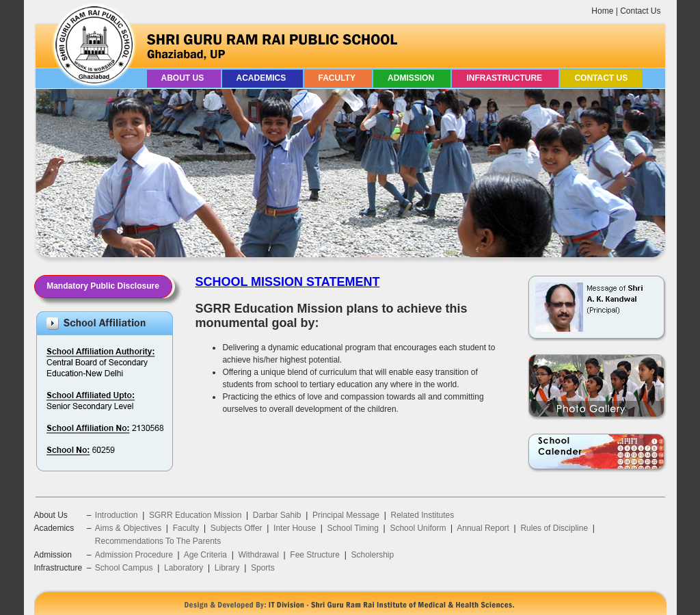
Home (602, 11)
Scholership (372, 555)
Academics (262, 78)
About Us (184, 78)
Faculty (338, 78)
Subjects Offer (237, 528)
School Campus (124, 568)
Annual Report (483, 528)
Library (227, 568)
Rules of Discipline (554, 528)
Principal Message (346, 515)
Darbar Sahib (277, 515)
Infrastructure (505, 78)
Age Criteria (205, 555)
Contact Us (640, 11)
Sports (263, 568)
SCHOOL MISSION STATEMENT (287, 282)
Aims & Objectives (128, 528)
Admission (412, 78)
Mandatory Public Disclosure (103, 286)
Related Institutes (423, 515)
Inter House (295, 528)
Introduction (117, 515)
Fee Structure (315, 555)
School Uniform (418, 528)
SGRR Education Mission (195, 515)
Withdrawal (258, 555)
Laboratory (184, 568)
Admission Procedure (134, 555)
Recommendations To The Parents (158, 541)
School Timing (353, 528)
